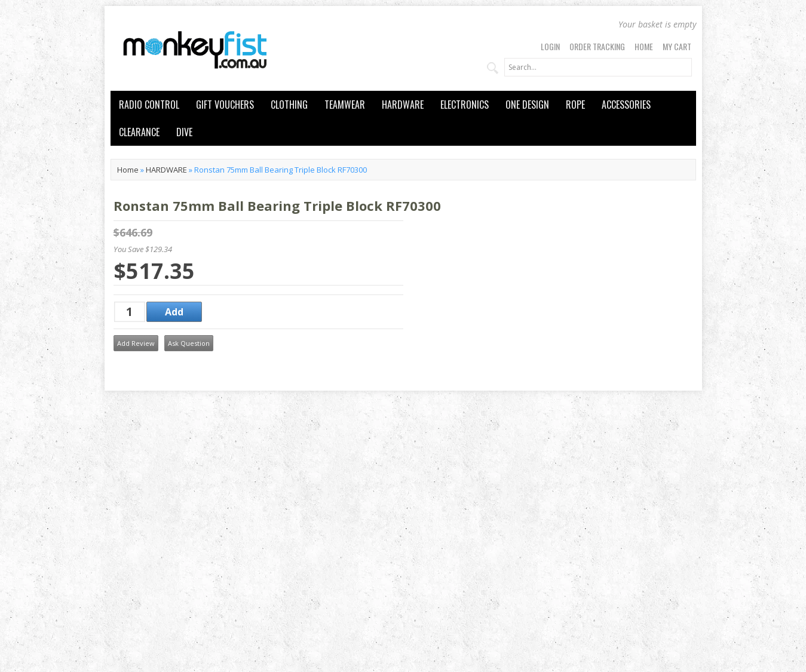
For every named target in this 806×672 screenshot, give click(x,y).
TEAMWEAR (345, 105)
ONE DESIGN (527, 105)
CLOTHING (289, 105)
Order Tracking (597, 46)
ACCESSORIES (626, 105)
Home (644, 46)
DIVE (184, 132)
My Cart (677, 46)
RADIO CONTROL (149, 105)
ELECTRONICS (465, 105)
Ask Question (189, 343)
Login (550, 46)
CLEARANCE (139, 132)
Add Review (136, 343)
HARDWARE (403, 105)
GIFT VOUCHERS (225, 105)
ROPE (575, 105)
